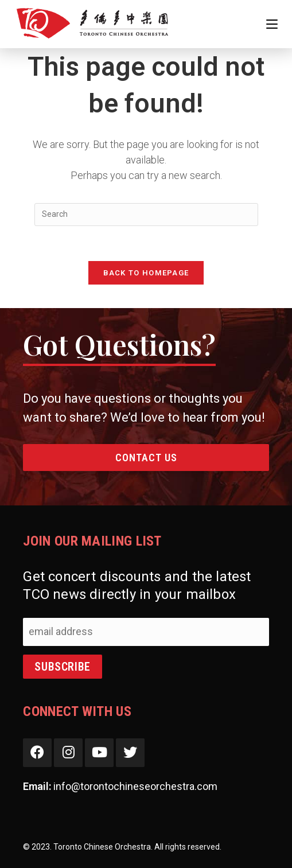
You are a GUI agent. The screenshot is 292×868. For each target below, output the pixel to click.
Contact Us (146, 458)
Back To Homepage (146, 273)
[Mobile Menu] (272, 24)
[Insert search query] (146, 215)
